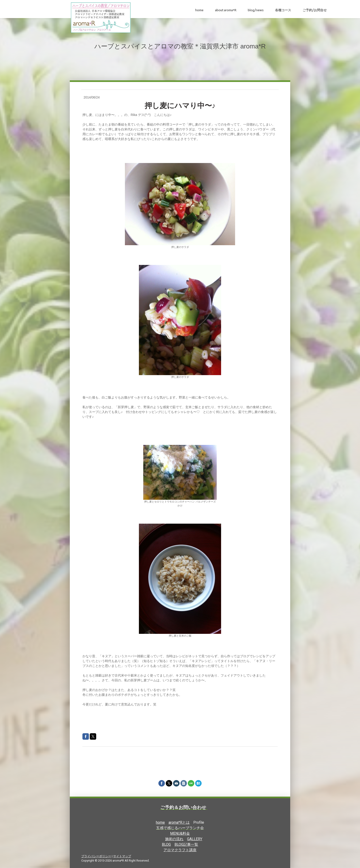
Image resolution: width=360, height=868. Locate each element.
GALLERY (195, 839)
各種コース (283, 10)
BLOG (166, 844)
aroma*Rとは (179, 822)
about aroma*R (226, 10)
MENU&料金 (180, 833)
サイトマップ (122, 856)
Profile (199, 822)
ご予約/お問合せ (315, 10)
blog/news (256, 10)
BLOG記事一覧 (186, 844)
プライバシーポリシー (96, 856)
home (199, 10)
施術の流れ (174, 839)
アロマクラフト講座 (180, 850)
